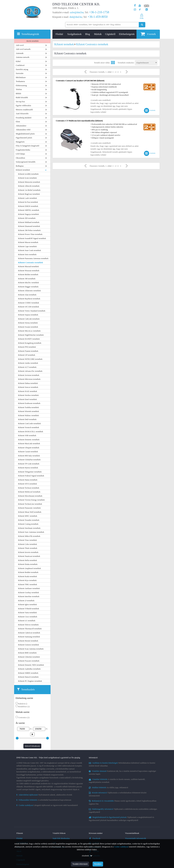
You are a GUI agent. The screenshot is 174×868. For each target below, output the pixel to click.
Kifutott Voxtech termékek (29, 427)
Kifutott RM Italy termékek (29, 456)
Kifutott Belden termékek (28, 274)
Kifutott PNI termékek (27, 347)
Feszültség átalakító (24, 118)
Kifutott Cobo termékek (27, 544)
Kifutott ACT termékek (27, 367)
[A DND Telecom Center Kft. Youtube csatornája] (140, 6)
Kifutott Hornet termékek (28, 641)
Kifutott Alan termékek (27, 295)
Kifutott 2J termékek (26, 601)
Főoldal (59, 34)
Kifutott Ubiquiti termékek (29, 448)
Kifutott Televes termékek (28, 625)
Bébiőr (18, 93)
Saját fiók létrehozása (61, 838)
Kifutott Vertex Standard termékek (32, 311)
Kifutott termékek (23, 170)
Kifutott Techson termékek (29, 488)
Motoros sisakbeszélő (24, 110)
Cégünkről (110, 34)
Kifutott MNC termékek (28, 516)
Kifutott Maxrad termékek (28, 266)
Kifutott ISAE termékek (28, 391)
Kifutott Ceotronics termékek (31, 262)
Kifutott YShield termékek (29, 609)
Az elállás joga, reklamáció (108, 787)
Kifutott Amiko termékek (28, 363)
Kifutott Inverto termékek (28, 552)
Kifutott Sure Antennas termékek (31, 532)
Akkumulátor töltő (23, 130)
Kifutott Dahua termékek (28, 383)
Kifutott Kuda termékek (27, 576)
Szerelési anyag (22, 69)
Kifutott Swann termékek (28, 327)
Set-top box (20, 102)
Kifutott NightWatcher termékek (31, 335)
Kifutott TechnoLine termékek (30, 504)
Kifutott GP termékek (27, 355)
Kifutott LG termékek (27, 621)
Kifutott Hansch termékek (28, 677)
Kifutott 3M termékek (27, 279)
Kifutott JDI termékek (27, 218)
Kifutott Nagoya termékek (28, 214)
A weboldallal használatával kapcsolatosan (44, 800)
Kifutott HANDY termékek (29, 339)
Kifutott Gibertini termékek (29, 657)
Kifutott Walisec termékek (28, 415)
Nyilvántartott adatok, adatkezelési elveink (44, 795)
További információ (80, 864)
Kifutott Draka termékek (28, 564)
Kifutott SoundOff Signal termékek (32, 238)
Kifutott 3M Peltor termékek (29, 230)
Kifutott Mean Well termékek (30, 512)
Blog (88, 34)
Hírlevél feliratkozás (32, 746)
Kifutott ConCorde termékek (29, 423)
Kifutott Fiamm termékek (28, 351)
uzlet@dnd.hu (77, 12)
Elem (18, 122)
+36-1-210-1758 (99, 12)
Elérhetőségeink (127, 34)
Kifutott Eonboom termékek (29, 403)
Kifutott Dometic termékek (29, 440)
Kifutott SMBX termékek (28, 673)
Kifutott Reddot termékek (28, 572)
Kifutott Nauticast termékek (29, 556)
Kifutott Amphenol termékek (29, 568)
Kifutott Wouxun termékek (29, 271)
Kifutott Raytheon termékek (29, 299)
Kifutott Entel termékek (27, 399)
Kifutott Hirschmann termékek (30, 496)
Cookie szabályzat (121, 847)
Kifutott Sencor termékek (28, 387)
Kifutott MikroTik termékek (29, 536)
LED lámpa (20, 154)
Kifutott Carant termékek (28, 452)
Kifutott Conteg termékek (28, 524)
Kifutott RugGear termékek (29, 194)
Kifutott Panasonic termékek (29, 508)
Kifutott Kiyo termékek (27, 580)
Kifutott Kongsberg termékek (30, 343)
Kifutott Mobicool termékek (29, 492)
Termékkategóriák (30, 34)
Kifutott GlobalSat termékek (29, 460)
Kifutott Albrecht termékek (29, 186)
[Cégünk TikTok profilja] (140, 10)
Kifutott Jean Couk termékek (30, 250)
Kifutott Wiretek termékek (28, 411)
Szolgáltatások (74, 34)
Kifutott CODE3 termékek (29, 303)
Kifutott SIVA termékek (27, 484)
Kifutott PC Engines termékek (30, 681)
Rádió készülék (22, 97)
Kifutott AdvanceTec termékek (30, 371)
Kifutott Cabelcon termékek (29, 633)
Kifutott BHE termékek (27, 653)
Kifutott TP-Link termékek (29, 464)
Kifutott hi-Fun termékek (28, 202)
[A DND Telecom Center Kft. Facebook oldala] (135, 6)
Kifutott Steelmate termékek (29, 528)
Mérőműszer (21, 77)
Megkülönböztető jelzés (25, 134)
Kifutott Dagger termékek (28, 287)
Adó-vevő (20, 45)
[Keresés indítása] (142, 25)
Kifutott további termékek (28, 174)
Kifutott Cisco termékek (28, 617)
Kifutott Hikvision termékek (29, 379)
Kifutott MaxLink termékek (29, 443)
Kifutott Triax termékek (27, 540)
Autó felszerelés (22, 114)
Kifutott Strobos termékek (28, 395)
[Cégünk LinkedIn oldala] (147, 10)
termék (148, 34)
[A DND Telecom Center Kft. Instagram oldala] (135, 10)
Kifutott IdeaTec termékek (28, 283)
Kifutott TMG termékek (28, 584)
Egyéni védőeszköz (23, 105)
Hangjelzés (20, 142)
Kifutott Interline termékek (29, 596)
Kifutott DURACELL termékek (31, 431)
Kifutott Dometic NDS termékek (31, 665)
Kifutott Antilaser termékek (29, 588)
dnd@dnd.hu (76, 17)
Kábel (18, 61)
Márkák (98, 34)
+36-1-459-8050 (98, 17)
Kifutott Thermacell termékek (30, 629)
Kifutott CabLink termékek (29, 319)
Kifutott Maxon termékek (28, 242)
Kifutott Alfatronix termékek (29, 291)
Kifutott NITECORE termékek (30, 359)
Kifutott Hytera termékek (28, 468)
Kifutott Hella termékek (27, 560)
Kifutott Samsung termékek (29, 637)
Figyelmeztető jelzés (24, 138)
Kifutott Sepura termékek (28, 315)
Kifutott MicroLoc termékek (29, 331)
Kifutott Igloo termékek (27, 604)
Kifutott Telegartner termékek (30, 472)
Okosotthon (20, 158)
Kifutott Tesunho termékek (29, 520)
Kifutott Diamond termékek (29, 226)
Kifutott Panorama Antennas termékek (33, 258)
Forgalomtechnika (23, 150)
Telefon (19, 89)
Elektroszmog (21, 85)
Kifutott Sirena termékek (28, 323)
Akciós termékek (32, 41)
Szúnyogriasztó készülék (26, 162)
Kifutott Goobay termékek (28, 592)
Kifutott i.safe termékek (27, 198)
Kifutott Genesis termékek (28, 645)
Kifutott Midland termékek (29, 222)
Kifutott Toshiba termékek (28, 407)
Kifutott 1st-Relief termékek (29, 190)
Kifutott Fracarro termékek (29, 661)
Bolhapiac (20, 166)
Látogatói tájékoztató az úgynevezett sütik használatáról (47, 805)
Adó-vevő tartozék (23, 49)
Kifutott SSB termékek (27, 435)
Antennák (20, 53)
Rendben (98, 864)
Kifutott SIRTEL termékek (29, 210)
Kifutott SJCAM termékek (29, 307)
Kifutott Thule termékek (28, 548)
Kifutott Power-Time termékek (30, 234)
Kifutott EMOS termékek (28, 206)
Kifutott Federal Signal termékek (31, 476)
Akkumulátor (21, 126)
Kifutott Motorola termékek (29, 182)
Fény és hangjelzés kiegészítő (27, 146)
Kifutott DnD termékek (27, 419)
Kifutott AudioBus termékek (29, 669)
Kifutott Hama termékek (28, 480)
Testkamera (20, 81)
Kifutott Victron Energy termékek (31, 500)
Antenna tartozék (23, 57)
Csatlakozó (20, 65)
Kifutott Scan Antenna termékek (31, 649)
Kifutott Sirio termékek (27, 254)
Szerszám (20, 73)
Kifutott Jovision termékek (29, 375)
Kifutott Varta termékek (27, 613)
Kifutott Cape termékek (27, 246)
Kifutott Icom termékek (27, 178)
